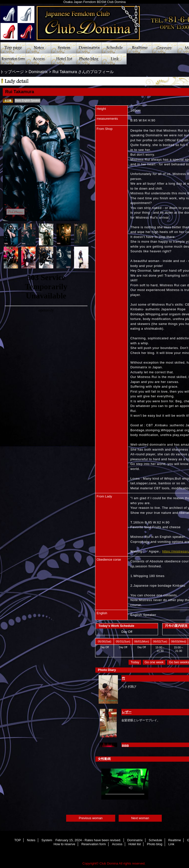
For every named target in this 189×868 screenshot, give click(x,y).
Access (38, 59)
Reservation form (13, 59)
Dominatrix (89, 48)
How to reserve (64, 844)
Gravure (164, 48)
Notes (38, 48)
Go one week (154, 662)
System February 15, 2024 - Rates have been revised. (63, 48)
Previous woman (91, 818)
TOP (13, 48)
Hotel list (63, 59)
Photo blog (89, 59)
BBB (125, 746)
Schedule (114, 48)
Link (114, 59)
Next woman (140, 818)
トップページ (12, 72)
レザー (127, 712)
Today (135, 662)
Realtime (139, 48)
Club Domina (109, 863)
